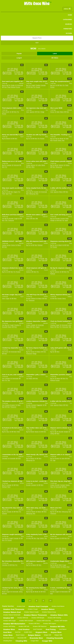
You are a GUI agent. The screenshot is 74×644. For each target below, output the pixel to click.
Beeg (47, 83)
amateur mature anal (12, 612)
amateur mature (48, 609)
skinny (60, 141)
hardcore (33, 165)
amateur (28, 325)
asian (28, 112)
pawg (9, 87)
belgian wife (58, 635)
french (7, 352)
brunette (11, 219)
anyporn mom (41, 632)
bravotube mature (9, 638)
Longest (19, 58)
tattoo (9, 487)
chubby (13, 85)
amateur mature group (49, 612)
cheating (38, 85)
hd (16, 85)
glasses (37, 432)
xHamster (21, 83)
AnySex (46, 536)
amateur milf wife (57, 627)
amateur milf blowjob (38, 618)
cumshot (63, 219)
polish (18, 432)
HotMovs (70, 297)
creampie (43, 85)
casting (4, 245)
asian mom (8, 635)
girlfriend (33, 299)
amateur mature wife (59, 615)
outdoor (42, 538)
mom (6, 87)
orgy (38, 538)
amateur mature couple (31, 612)
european (12, 405)
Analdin (46, 163)
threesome (11, 220)
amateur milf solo (24, 626)
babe (27, 192)
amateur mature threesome (35, 615)
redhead (13, 87)
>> (50, 601)
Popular (19, 54)
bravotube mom (36, 638)
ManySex (46, 563)
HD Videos (55, 58)
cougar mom (35, 641)
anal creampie (38, 629)
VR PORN (69, 33)
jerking (52, 434)
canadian (36, 192)
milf (3, 87)
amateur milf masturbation (14, 624)
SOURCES (69, 24)
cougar (7, 299)
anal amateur (24, 629)
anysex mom (56, 632)
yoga (54, 460)
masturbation (65, 592)
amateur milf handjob (61, 621)
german (9, 245)
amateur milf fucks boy (44, 621)
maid (3, 407)
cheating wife (21, 641)
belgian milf (48, 635)
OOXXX (46, 590)
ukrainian (4, 514)
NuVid (70, 270)
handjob (52, 220)
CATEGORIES (67, 20)
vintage (42, 112)
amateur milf (9, 618)
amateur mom (9, 629)
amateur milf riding (9, 626)
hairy (8, 432)
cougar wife (47, 641)
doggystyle (39, 405)
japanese (32, 112)
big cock (28, 85)
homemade (20, 85)
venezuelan (65, 327)
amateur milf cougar (9, 621)
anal (3, 219)
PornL (70, 457)
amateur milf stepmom (40, 626)
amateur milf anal (23, 618)
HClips (70, 137)
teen (63, 141)
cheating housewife (55, 638)
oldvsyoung (59, 167)
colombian (5, 458)
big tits (8, 85)
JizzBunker (45, 217)
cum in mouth (6, 112)
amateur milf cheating (54, 618)
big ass (4, 85)
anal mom (7, 632)
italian (58, 112)
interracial (16, 165)
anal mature (63, 629)
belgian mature (34, 635)
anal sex (18, 632)
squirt (7, 194)
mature (62, 112)
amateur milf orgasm (50, 624)
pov (34, 87)
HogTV (22, 137)
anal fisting (51, 629)
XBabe (70, 590)
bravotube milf (22, 638)
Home (70, 15)
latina (39, 165)
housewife (5, 327)
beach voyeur (20, 635)
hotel (67, 139)
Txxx (47, 110)
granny (52, 112)
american (29, 512)
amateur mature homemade (12, 615)
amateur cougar (33, 609)
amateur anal (21, 606)
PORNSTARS (68, 29)
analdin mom (28, 632)
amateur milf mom (34, 624)
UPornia (70, 217)
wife (37, 219)
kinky (30, 538)
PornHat (22, 217)
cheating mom (8, 641)
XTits (47, 190)
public (67, 85)
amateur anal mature (58, 606)
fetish (67, 219)
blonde (8, 139)
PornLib (46, 270)
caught (33, 85)
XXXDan (70, 163)
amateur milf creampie (26, 621)
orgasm (16, 192)
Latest (55, 54)
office (33, 167)
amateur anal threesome (14, 609)
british (60, 565)
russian (18, 87)
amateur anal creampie (38, 606)
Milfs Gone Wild (37, 3)
